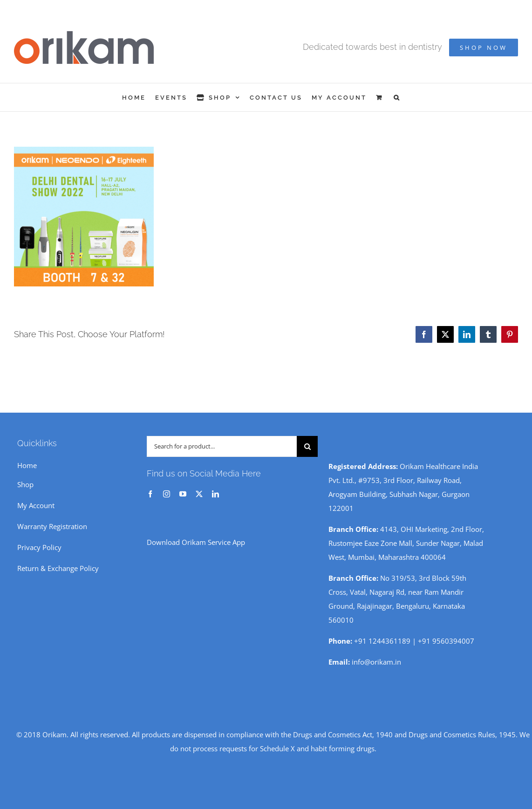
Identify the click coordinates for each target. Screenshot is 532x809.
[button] (397, 97)
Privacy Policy (39, 547)
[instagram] (167, 494)
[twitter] (199, 494)
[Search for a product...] (222, 446)
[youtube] (183, 494)
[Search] (307, 446)
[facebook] (150, 494)
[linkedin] (215, 494)
